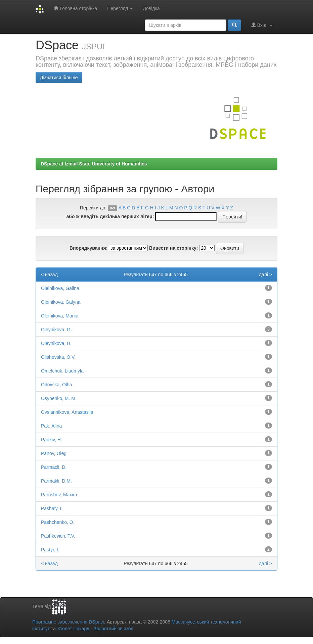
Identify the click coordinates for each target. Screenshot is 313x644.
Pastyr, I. (50, 550)
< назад (49, 275)
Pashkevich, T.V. (58, 536)
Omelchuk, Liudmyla (62, 371)
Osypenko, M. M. (59, 398)
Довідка (151, 8)
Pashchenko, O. (58, 522)
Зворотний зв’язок (113, 629)
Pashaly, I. (52, 508)
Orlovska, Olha (57, 385)
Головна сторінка (75, 8)
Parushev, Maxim (59, 495)
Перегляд (120, 8)
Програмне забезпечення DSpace (69, 622)
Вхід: (262, 25)
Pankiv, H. (52, 440)
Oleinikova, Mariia (60, 316)
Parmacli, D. (54, 467)
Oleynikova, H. (56, 343)
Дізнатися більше (59, 78)
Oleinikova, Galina (60, 288)
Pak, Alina (51, 426)
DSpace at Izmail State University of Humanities (94, 164)
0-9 (112, 208)
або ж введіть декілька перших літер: (110, 216)
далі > (265, 275)
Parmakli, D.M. (56, 481)
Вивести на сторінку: (173, 248)
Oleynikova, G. (56, 330)
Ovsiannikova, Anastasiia (67, 412)
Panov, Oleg (54, 453)
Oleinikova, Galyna (61, 302)
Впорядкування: (88, 248)
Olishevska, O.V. (58, 357)
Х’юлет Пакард (73, 629)
